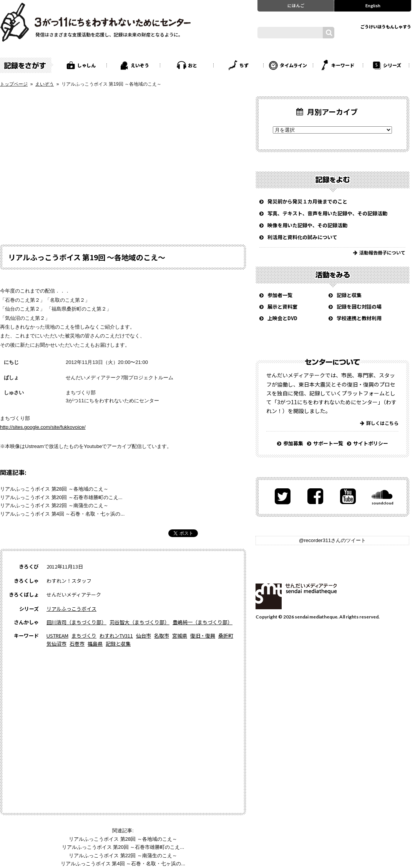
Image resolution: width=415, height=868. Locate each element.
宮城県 (180, 636)
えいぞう (140, 65)
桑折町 (226, 636)
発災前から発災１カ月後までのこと (307, 201)
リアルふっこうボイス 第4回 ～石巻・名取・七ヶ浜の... (62, 514)
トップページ (14, 84)
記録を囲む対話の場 (359, 307)
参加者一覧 (280, 295)
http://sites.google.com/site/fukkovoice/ (43, 427)
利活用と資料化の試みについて (302, 237)
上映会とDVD (282, 318)
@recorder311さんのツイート (332, 540)
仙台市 (144, 636)
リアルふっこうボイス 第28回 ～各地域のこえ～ (54, 489)
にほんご (296, 5)
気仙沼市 (56, 644)
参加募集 (293, 443)
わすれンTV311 (116, 636)
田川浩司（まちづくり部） (76, 622)
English (373, 5)
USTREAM (57, 636)
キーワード (343, 65)
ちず (244, 65)
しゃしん (86, 65)
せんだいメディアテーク (296, 596)
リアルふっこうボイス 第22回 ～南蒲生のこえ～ (54, 505)
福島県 (95, 644)
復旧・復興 (203, 636)
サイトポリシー (371, 443)
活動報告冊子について (382, 252)
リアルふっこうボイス (71, 609)
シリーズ (392, 65)
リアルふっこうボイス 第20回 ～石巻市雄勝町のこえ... (61, 497)
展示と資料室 (282, 307)
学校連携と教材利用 (359, 318)
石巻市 (77, 644)
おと (193, 65)
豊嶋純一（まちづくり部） (203, 622)
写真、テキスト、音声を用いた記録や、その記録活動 (327, 213)
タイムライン (293, 65)
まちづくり (84, 636)
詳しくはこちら (382, 423)
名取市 (162, 636)
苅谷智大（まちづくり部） (139, 622)
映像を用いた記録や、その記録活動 (307, 225)
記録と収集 (118, 644)
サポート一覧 (328, 443)
